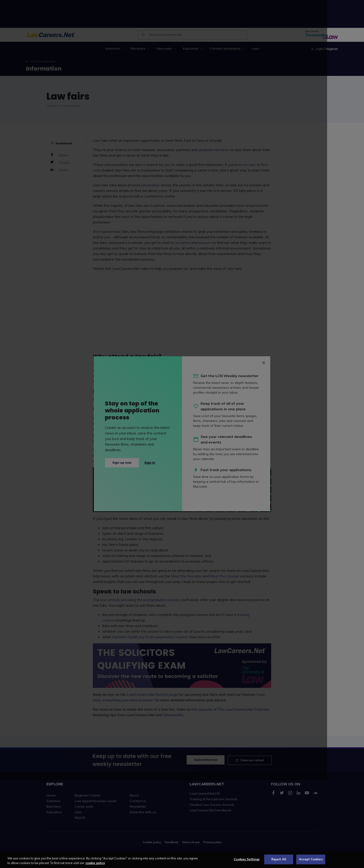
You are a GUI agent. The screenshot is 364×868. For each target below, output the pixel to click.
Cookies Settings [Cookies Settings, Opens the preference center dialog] (247, 859)
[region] (182, 860)
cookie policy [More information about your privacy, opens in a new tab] (95, 863)
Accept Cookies (311, 859)
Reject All (279, 859)
